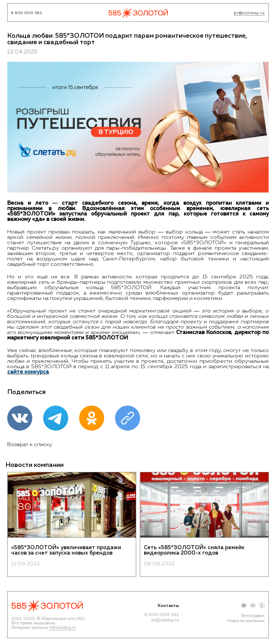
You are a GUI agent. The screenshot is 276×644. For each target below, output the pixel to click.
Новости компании (246, 621)
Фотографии (253, 616)
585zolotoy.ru (63, 628)
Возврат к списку (30, 444)
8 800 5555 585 (27, 13)
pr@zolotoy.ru (249, 13)
